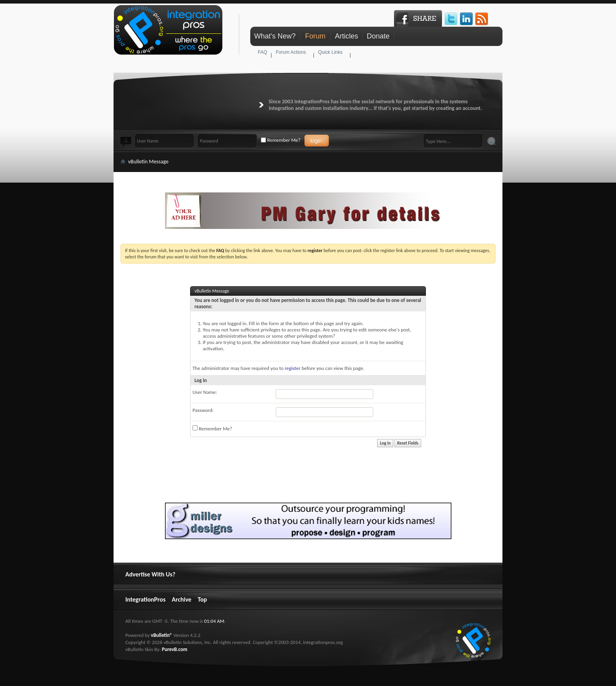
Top (202, 599)
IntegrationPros (145, 599)
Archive (181, 599)
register (293, 368)
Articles (346, 36)
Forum (315, 36)
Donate (378, 36)
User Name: (205, 392)
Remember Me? (281, 140)
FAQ (262, 52)
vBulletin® (161, 635)
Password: (203, 410)
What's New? (275, 36)
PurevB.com (175, 649)
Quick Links (330, 52)
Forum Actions (291, 52)
